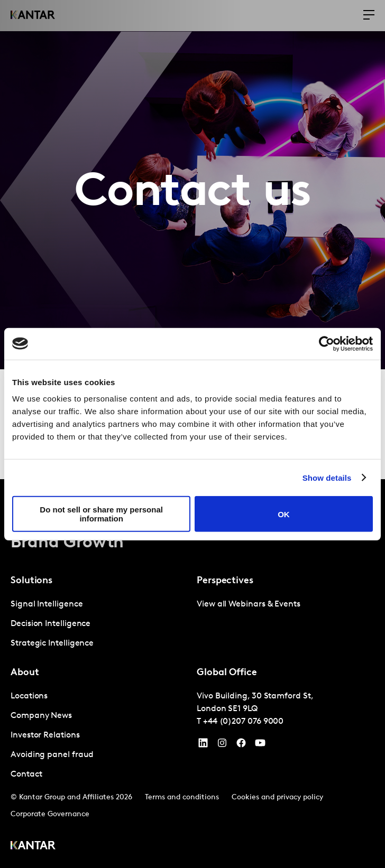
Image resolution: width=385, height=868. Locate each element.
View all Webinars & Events (249, 604)
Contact (26, 774)
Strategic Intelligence (52, 643)
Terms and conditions (182, 797)
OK (284, 514)
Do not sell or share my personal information (101, 514)
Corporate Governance (50, 814)
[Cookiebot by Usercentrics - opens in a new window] (327, 343)
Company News (41, 716)
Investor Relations (45, 735)
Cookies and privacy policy (277, 797)
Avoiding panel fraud (52, 755)
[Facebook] (241, 745)
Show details (327, 477)
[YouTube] (203, 745)
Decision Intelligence (51, 624)
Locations (29, 696)
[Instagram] (222, 745)
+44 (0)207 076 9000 (243, 722)
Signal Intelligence (47, 604)
